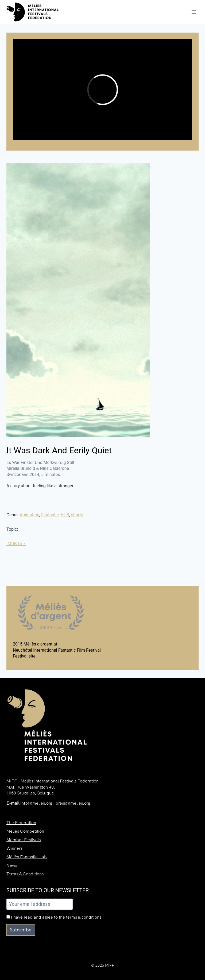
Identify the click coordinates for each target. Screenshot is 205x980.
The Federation (21, 822)
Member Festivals (24, 840)
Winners (14, 848)
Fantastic (50, 515)
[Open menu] (194, 12)
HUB (65, 515)
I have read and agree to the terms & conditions (54, 917)
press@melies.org (73, 803)
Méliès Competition (25, 831)
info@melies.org (36, 803)
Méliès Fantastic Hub (27, 857)
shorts (77, 515)
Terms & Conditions (25, 874)
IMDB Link (16, 544)
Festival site (24, 656)
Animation (30, 515)
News (12, 865)
